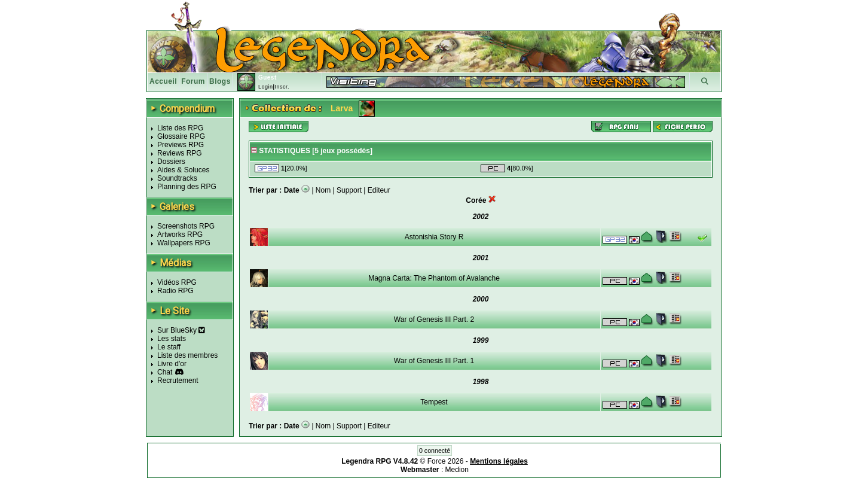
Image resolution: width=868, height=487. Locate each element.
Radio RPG (175, 291)
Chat (165, 372)
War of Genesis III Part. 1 (434, 361)
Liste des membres (187, 355)
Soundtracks (177, 178)
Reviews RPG (180, 153)
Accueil (163, 81)
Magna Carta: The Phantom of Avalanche (434, 278)
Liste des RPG (180, 128)
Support (349, 190)
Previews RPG (181, 145)
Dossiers (171, 162)
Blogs (220, 81)
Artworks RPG (180, 235)
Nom (323, 190)
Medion (457, 470)
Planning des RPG (187, 187)
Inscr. (282, 87)
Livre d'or (172, 364)
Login (266, 87)
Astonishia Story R (434, 237)
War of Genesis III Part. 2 (434, 319)
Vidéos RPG (177, 282)
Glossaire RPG (181, 136)
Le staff (169, 347)
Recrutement (178, 381)
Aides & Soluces (183, 170)
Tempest (434, 402)
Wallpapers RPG (184, 243)
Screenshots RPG (186, 226)
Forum (193, 81)
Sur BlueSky (181, 330)
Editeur (379, 190)
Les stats (172, 339)
